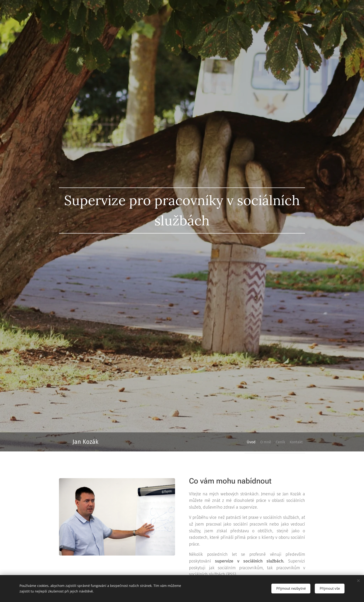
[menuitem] (238, 442)
